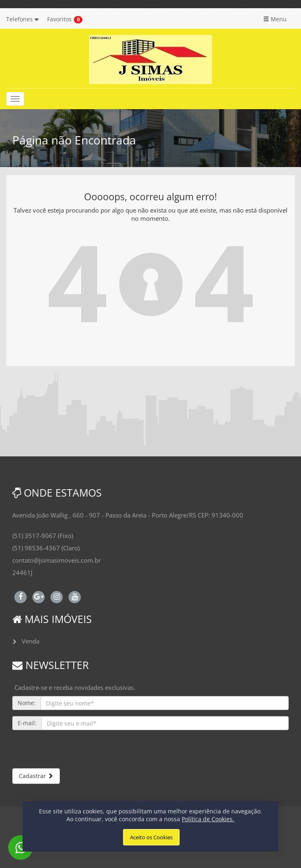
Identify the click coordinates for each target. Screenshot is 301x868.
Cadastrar (36, 776)
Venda (31, 641)
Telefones (23, 19)
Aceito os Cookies (151, 837)
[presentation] (75, 752)
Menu (275, 19)
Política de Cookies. (208, 819)
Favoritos (59, 19)
